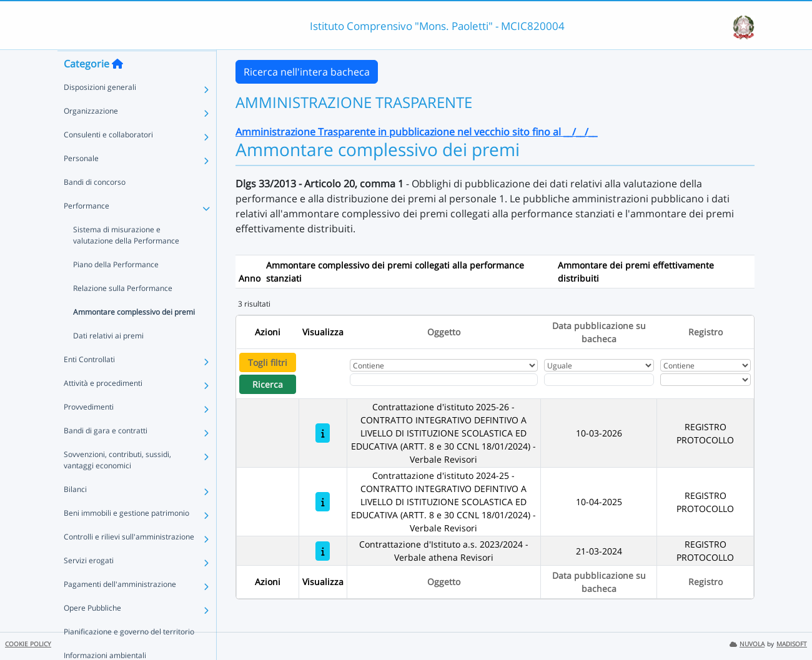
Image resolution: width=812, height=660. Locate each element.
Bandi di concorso (95, 206)
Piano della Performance (116, 289)
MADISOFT (792, 644)
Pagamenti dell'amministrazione (120, 608)
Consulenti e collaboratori (108, 159)
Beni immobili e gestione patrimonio (126, 537)
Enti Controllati (89, 384)
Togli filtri (268, 362)
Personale (81, 183)
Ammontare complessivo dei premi (134, 336)
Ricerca (268, 384)
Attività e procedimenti (103, 407)
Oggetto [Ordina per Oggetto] (444, 332)
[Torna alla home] (117, 88)
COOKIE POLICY (28, 644)
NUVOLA (747, 644)
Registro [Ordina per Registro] (706, 332)
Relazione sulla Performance (123, 313)
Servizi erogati (89, 585)
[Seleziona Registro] (706, 380)
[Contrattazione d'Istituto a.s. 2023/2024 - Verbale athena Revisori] (323, 551)
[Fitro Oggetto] (444, 380)
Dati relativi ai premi (108, 360)
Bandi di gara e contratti (106, 455)
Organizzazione (91, 135)
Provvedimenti (89, 431)
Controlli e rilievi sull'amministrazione (129, 561)
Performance (87, 230)
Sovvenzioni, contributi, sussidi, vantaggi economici (117, 484)
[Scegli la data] (599, 380)
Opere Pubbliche (92, 632)
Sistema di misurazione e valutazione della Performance (126, 259)
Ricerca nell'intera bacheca (307, 72)
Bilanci (75, 514)
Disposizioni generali (100, 111)
